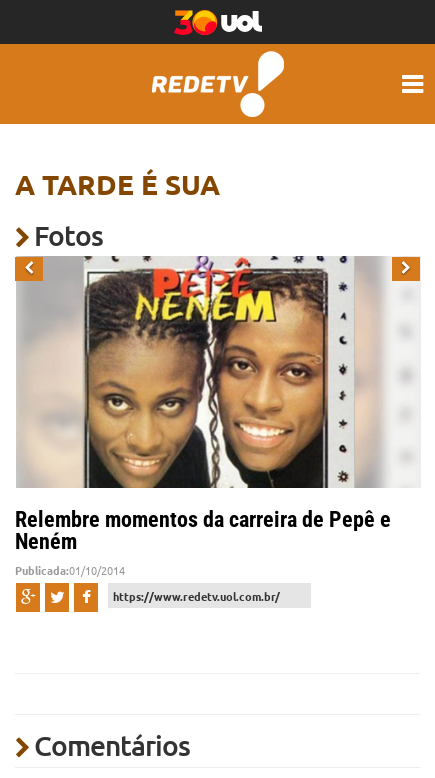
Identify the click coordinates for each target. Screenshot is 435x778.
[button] (29, 269)
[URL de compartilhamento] (209, 595)
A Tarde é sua (117, 183)
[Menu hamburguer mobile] (415, 84)
